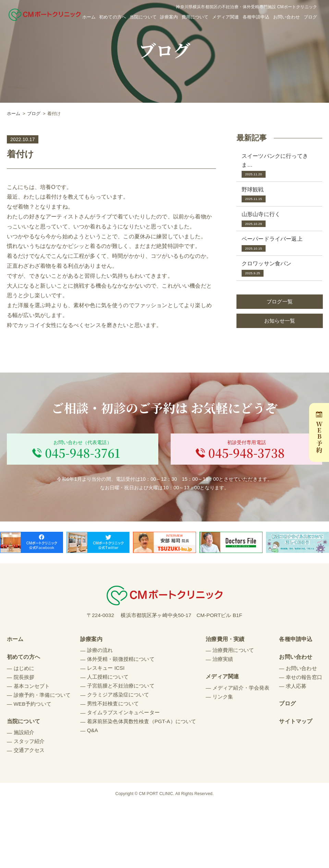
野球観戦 (279, 195)
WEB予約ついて (33, 706)
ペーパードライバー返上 (279, 244)
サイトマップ (296, 723)
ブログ (310, 17)
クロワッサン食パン (279, 269)
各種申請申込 (256, 17)
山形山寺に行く (279, 219)
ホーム (89, 17)
